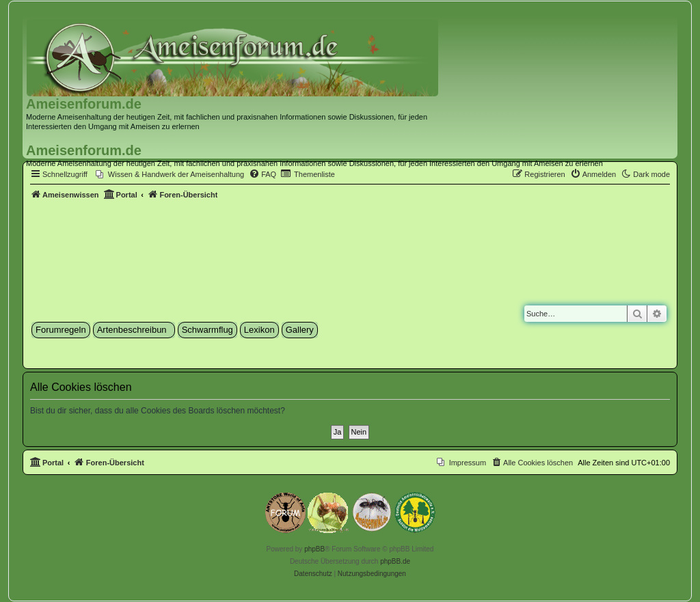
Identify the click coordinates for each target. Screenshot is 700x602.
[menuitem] (170, 174)
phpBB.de (395, 561)
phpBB (314, 549)
